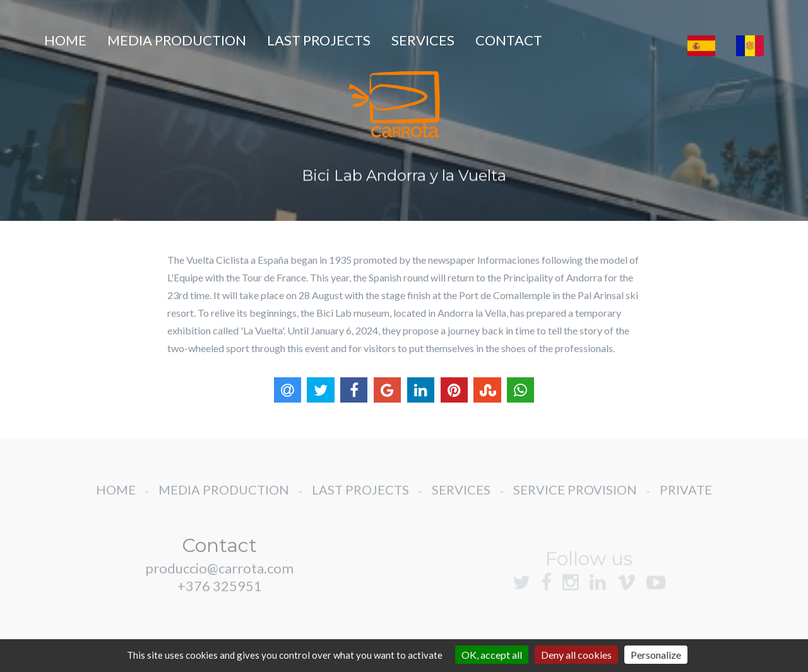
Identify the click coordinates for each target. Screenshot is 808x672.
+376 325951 (220, 597)
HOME (65, 40)
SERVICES (423, 40)
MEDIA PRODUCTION (177, 40)
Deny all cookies (576, 655)
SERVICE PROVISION (575, 500)
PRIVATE (686, 500)
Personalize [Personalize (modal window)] (656, 655)
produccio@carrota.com (219, 579)
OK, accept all (492, 655)
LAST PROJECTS (319, 40)
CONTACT (509, 40)
